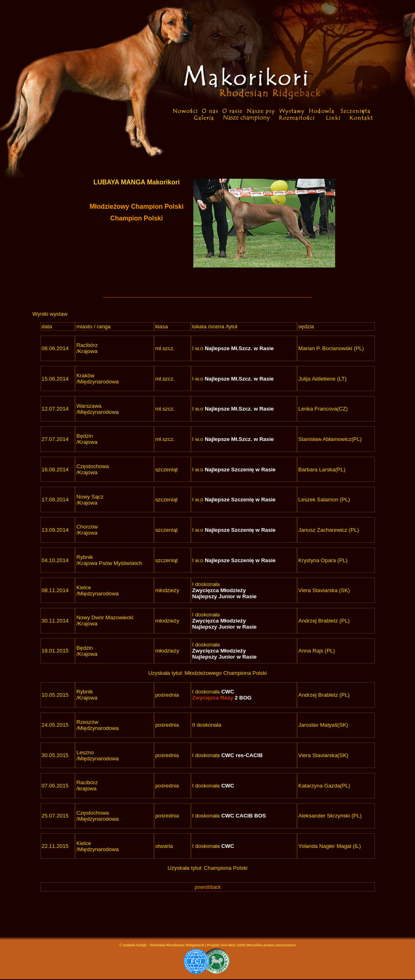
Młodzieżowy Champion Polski (137, 206)
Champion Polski (137, 218)
